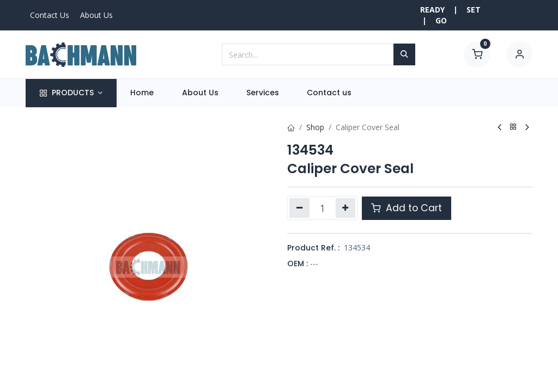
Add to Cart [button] (407, 208)
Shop (315, 127)
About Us (96, 15)
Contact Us (50, 15)
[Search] (404, 54)
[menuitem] (142, 93)
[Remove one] (299, 208)
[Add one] (346, 208)
